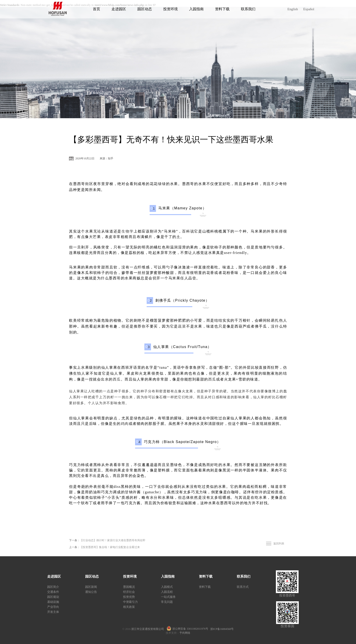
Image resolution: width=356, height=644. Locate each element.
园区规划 (53, 597)
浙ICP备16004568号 (222, 629)
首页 (96, 9)
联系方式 (243, 587)
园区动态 (145, 9)
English (293, 9)
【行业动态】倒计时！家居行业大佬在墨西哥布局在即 (113, 540)
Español (309, 9)
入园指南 (196, 9)
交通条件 (53, 592)
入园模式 (167, 587)
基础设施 (53, 602)
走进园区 (119, 9)
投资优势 (129, 597)
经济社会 (129, 592)
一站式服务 (168, 597)
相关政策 (129, 607)
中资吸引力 (130, 602)
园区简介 (53, 587)
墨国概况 (129, 587)
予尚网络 (185, 633)
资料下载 (222, 9)
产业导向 (53, 607)
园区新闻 (91, 587)
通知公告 (91, 592)
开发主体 (53, 612)
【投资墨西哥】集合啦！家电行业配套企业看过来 (110, 547)
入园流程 (167, 592)
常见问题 (167, 602)
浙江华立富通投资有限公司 (149, 629)
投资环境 (171, 9)
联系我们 (248, 9)
